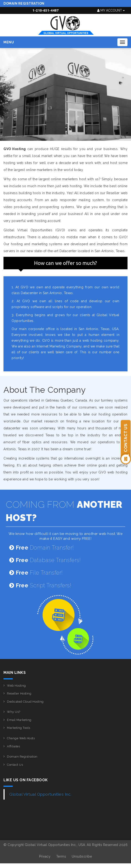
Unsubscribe (82, 856)
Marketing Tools (19, 728)
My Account (111, 10)
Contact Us (15, 765)
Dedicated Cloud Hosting (25, 702)
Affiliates (13, 746)
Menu (9, 42)
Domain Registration (24, 3)
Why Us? (14, 712)
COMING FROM (64, 511)
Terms (61, 856)
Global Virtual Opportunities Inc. (40, 794)
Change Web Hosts (21, 738)
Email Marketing (19, 720)
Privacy (45, 856)
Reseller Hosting (19, 693)
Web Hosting (16, 686)
